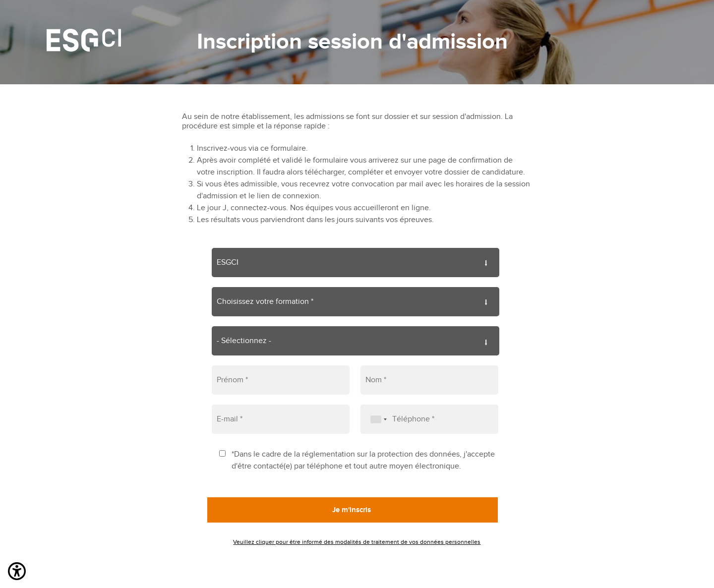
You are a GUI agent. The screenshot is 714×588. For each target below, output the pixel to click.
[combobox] (375, 419)
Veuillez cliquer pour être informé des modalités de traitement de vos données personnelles (357, 542)
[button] (17, 573)
